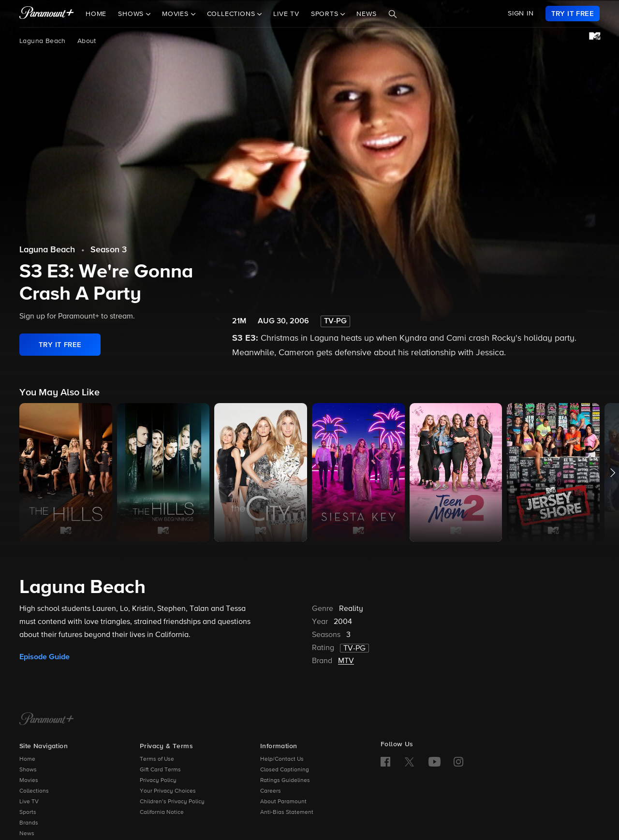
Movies (29, 781)
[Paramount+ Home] (47, 720)
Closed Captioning (285, 770)
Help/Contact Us (282, 759)
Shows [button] (132, 14)
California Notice (162, 812)
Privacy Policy (158, 781)
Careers (271, 791)
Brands (29, 823)
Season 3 (109, 250)
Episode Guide (44, 657)
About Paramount (283, 802)
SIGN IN (521, 14)
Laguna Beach (43, 41)
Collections (34, 791)
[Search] (393, 14)
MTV (346, 661)
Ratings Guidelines (285, 781)
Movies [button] (177, 14)
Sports (28, 812)
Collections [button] (232, 14)
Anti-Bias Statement (287, 812)
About (87, 41)
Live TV (286, 14)
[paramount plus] (47, 14)
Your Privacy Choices (168, 791)
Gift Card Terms (160, 770)
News (366, 14)
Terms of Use (157, 759)
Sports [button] (326, 14)
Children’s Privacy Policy (172, 802)
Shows (28, 770)
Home (96, 14)
